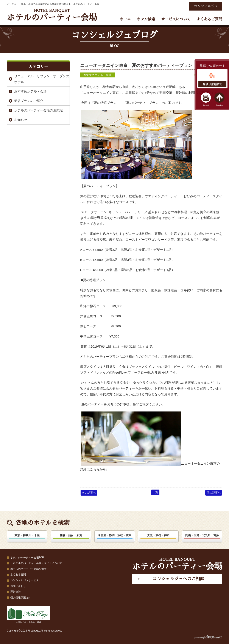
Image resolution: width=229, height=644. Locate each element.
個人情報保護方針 (21, 598)
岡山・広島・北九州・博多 (202, 535)
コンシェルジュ (206, 6)
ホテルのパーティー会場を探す (28, 569)
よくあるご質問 (210, 19)
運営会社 (16, 592)
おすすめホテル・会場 (97, 75)
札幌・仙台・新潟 (71, 535)
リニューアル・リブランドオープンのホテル (42, 79)
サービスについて (176, 19)
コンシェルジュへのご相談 (178, 579)
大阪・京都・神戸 (158, 535)
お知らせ (21, 120)
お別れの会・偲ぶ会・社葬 (28, 615)
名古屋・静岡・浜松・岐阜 (115, 535)
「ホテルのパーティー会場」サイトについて (36, 563)
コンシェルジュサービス (25, 580)
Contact (206, 105)
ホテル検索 (146, 19)
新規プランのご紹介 (29, 101)
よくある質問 (18, 575)
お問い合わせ (18, 586)
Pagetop (220, 105)
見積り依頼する (213, 84)
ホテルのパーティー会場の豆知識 (38, 110)
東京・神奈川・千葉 (27, 535)
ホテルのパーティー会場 (52, 15)
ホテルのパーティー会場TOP (27, 558)
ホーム (125, 19)
